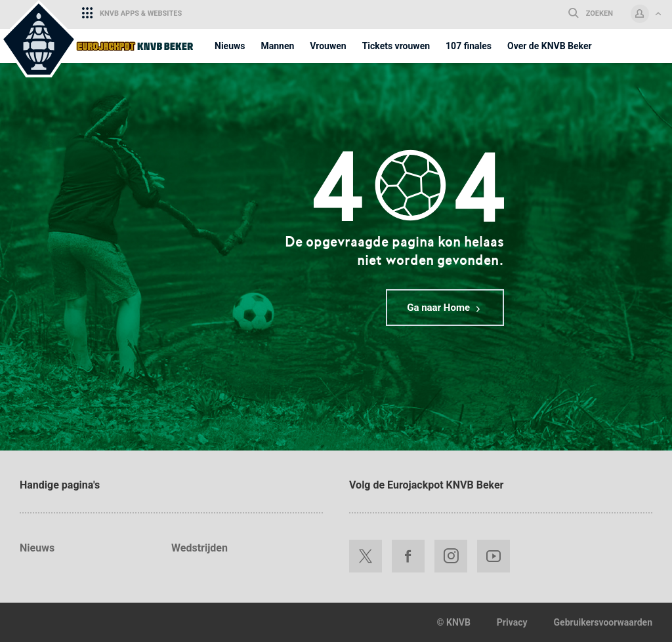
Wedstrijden (199, 548)
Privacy (512, 622)
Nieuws (37, 548)
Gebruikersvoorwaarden (603, 622)
